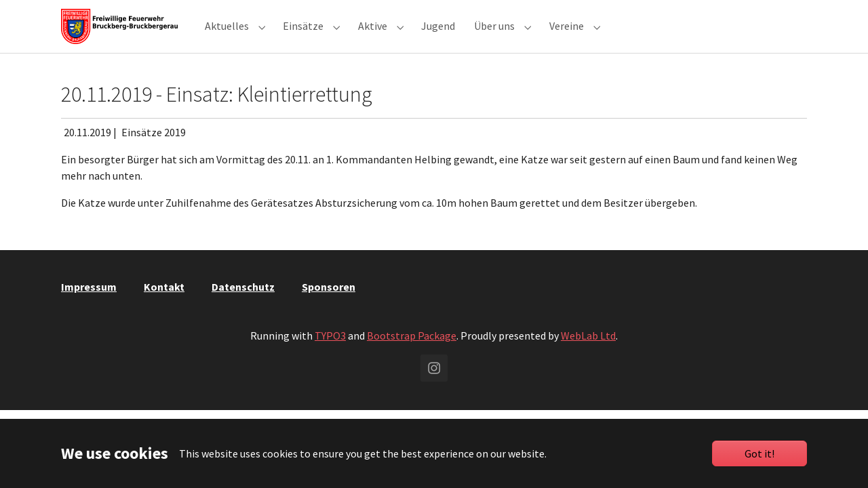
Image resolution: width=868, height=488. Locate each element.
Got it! (759, 453)
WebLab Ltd (588, 357)
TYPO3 (330, 357)
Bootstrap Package (412, 357)
